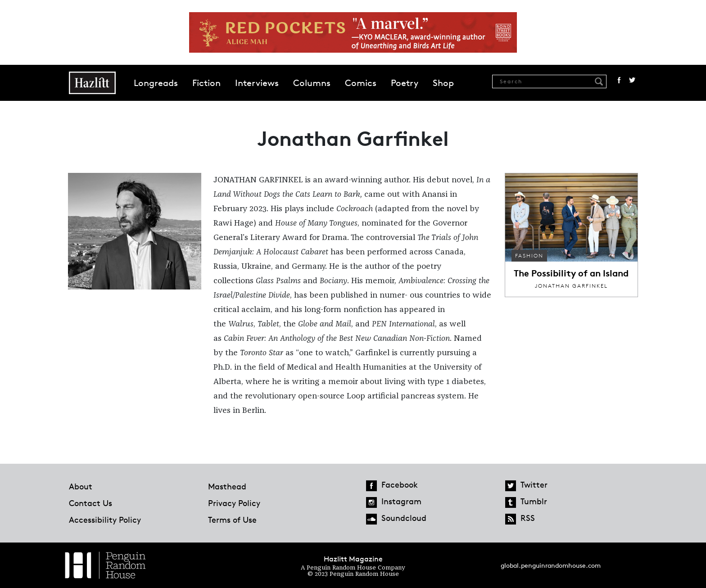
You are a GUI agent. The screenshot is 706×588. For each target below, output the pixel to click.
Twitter (632, 80)
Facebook (619, 80)
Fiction (206, 83)
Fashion (529, 256)
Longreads (156, 83)
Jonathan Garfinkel (571, 286)
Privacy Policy (234, 503)
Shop (443, 83)
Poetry (405, 83)
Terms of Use (232, 520)
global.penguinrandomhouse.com (551, 565)
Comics (361, 83)
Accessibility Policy (105, 520)
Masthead (227, 486)
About (81, 486)
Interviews (257, 83)
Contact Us (91, 503)
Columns (312, 83)
